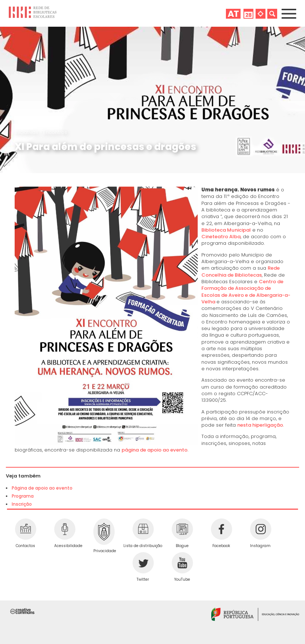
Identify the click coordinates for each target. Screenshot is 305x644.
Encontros (55, 132)
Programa (23, 496)
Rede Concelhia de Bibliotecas (241, 271)
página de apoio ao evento (155, 450)
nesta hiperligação (260, 425)
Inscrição (22, 504)
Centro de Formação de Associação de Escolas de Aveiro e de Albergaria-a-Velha (246, 292)
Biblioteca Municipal (226, 230)
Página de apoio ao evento (42, 488)
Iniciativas (27, 132)
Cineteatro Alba (221, 237)
